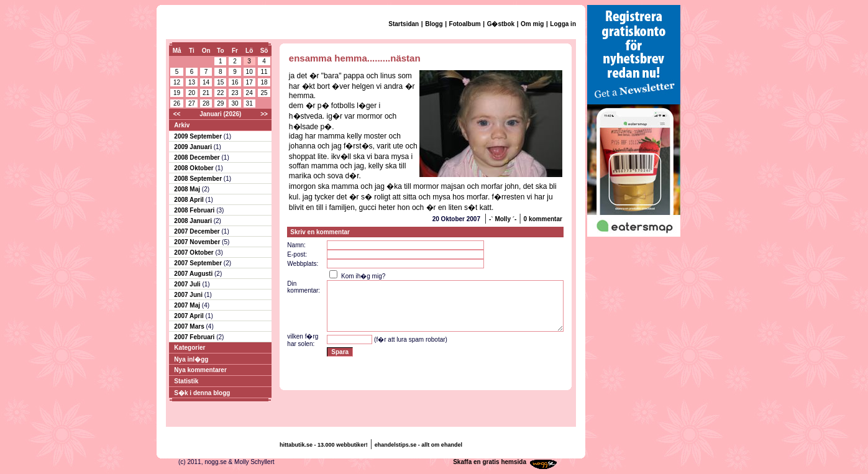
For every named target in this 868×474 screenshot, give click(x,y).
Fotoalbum (465, 24)
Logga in (563, 24)
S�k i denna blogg (202, 393)
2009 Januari (194, 147)
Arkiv (182, 125)
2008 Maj (188, 189)
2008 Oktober (194, 168)
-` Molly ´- (503, 219)
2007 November (198, 242)
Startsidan (404, 24)
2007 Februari (195, 337)
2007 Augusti (194, 274)
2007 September (199, 263)
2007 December (198, 231)
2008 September (199, 179)
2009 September (199, 136)
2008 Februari (195, 210)
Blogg (434, 24)
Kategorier (190, 348)
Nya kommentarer (200, 370)
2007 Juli (188, 284)
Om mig (532, 24)
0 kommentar (543, 219)
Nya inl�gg (191, 359)
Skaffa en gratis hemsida (490, 462)
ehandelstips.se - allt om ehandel (418, 445)
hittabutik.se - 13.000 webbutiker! (324, 445)
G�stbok (501, 24)
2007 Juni (189, 295)
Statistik (186, 381)
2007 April (190, 316)
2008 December (198, 157)
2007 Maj (188, 305)
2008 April (190, 200)
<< (177, 114)
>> (264, 114)
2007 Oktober (194, 253)
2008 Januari (194, 221)
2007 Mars (190, 326)
